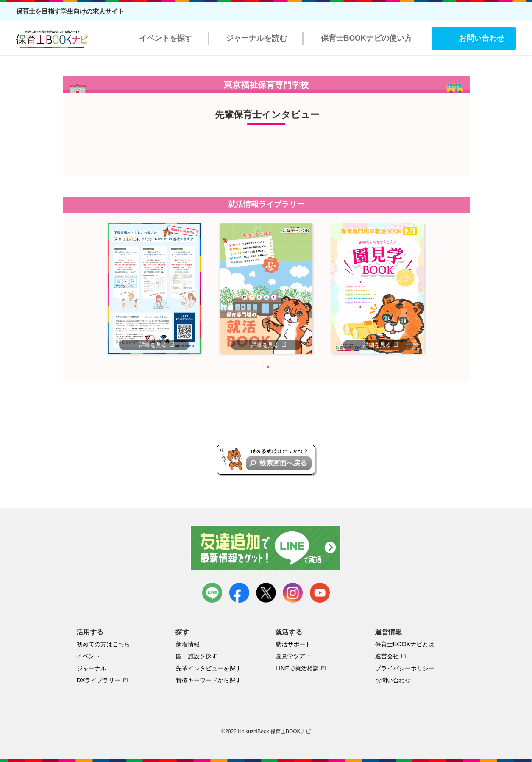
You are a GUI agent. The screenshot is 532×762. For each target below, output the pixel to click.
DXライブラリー (99, 680)
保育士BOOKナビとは (405, 644)
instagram (293, 593)
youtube (320, 593)
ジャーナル (92, 668)
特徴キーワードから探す (209, 680)
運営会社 (387, 656)
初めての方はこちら (103, 644)
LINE (212, 593)
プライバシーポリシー (405, 668)
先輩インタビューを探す (209, 668)
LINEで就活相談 (297, 668)
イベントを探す (166, 38)
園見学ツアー (293, 656)
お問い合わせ (482, 38)
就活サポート (293, 644)
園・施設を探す (197, 656)
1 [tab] (268, 367)
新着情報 (188, 644)
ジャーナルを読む (256, 38)
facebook (239, 593)
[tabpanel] (154, 289)
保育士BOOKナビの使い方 (366, 38)
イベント (89, 656)
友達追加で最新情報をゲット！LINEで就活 (266, 548)
